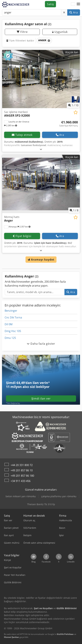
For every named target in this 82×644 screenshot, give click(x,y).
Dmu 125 (10, 338)
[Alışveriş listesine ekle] (76, 112)
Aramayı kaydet (41, 260)
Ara (74, 12)
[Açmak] (41, 149)
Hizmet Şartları (12, 637)
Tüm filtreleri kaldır (20, 41)
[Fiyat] (69, 124)
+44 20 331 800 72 (22, 465)
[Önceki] (5, 79)
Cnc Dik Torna (13, 317)
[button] (78, 4)
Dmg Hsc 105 (13, 331)
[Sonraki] (77, 79)
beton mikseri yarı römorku (21, 496)
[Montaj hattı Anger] (41, 184)
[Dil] (73, 4)
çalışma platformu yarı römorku (59, 496)
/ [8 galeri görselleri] (74, 210)
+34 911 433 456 (21, 481)
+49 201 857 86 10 (22, 470)
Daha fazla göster (41, 344)
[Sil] (64, 12)
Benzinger (11, 311)
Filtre (22, 32)
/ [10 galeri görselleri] (73, 105)
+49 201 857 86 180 (22, 476)
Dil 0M (9, 324)
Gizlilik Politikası (65, 634)
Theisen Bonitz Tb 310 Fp (41, 504)
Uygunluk (60, 32)
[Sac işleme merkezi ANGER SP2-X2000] (41, 79)
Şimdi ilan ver (41, 399)
